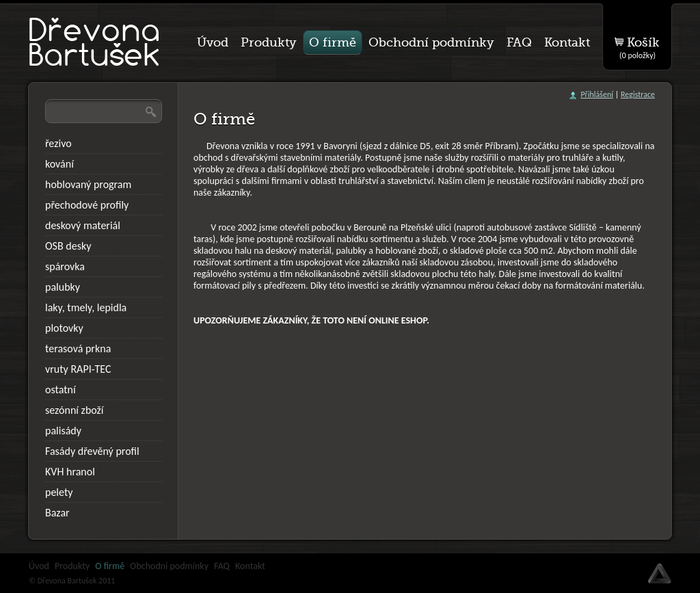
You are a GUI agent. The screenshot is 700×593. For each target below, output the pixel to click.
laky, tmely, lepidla (86, 307)
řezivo (58, 143)
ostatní (60, 390)
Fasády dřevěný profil (92, 451)
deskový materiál (83, 225)
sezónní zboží (75, 410)
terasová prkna (78, 348)
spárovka (65, 266)
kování (59, 164)
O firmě (110, 566)
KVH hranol (70, 472)
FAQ (222, 566)
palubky (63, 287)
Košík (640, 45)
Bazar (57, 513)
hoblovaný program (88, 184)
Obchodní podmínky (169, 566)
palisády (63, 431)
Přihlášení (597, 94)
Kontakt (250, 566)
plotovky (64, 328)
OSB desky (68, 246)
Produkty (72, 566)
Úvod (39, 566)
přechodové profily (87, 205)
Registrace (638, 94)
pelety (59, 492)
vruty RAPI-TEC (78, 369)
